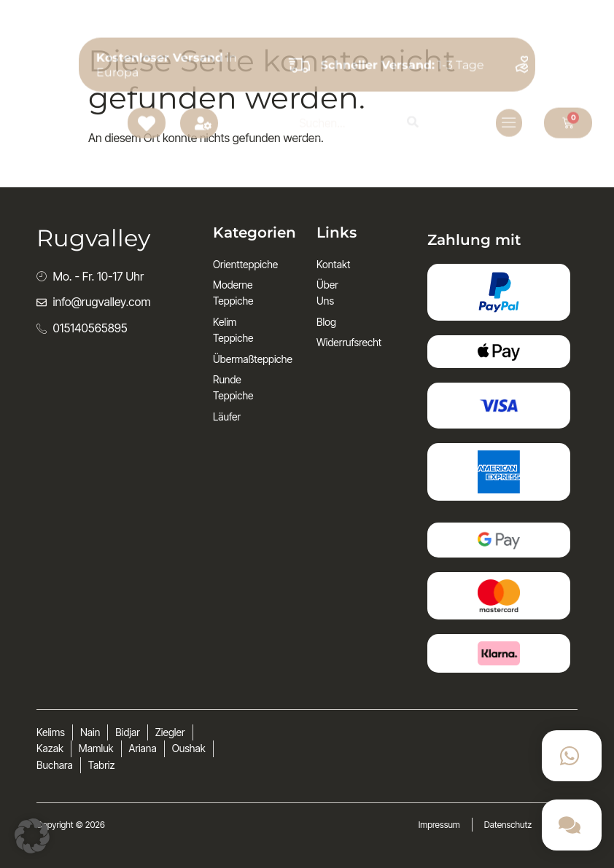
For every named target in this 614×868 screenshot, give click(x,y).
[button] (32, 836)
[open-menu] (509, 66)
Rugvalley (88, 65)
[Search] (413, 66)
